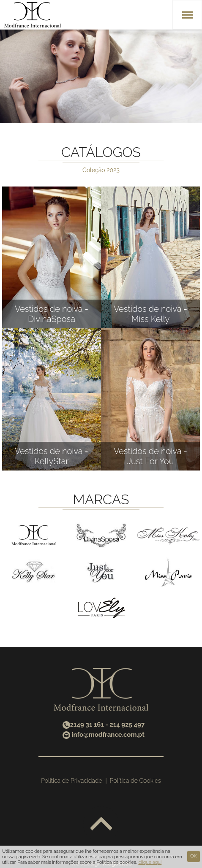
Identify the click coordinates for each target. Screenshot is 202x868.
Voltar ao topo (101, 824)
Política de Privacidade (71, 781)
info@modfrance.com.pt (108, 735)
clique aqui (150, 862)
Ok (193, 856)
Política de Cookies (135, 781)
